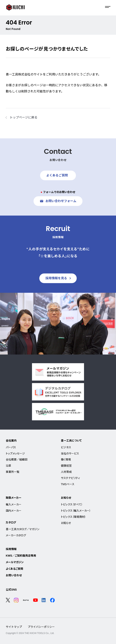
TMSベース (68, 484)
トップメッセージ (15, 454)
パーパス (11, 447)
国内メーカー (14, 511)
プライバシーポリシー (41, 627)
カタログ (11, 522)
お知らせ (66, 498)
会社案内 (11, 441)
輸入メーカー (14, 504)
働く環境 (66, 460)
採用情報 (11, 549)
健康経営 (66, 466)
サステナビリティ (70, 478)
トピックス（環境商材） (73, 517)
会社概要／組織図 (17, 460)
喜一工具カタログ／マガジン (23, 529)
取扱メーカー (14, 498)
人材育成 (66, 472)
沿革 (8, 466)
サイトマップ (14, 627)
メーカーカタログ (16, 535)
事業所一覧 (13, 472)
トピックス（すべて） (72, 504)
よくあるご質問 (14, 569)
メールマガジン (15, 562)
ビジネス (66, 447)
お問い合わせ (14, 575)
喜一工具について (71, 441)
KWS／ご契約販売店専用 (21, 556)
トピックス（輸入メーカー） (76, 511)
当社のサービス (70, 454)
